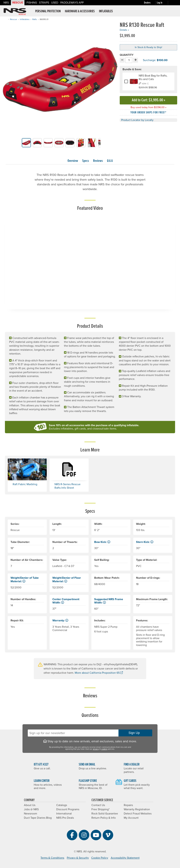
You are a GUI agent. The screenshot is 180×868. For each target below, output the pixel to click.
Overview (73, 161)
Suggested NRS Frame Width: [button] (109, 601)
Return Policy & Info (104, 818)
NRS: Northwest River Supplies (15, 12)
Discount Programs (68, 809)
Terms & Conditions (52, 858)
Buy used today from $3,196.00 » (148, 107)
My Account (131, 818)
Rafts (35, 19)
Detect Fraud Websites (138, 814)
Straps (44, 3)
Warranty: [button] (60, 621)
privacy (96, 749)
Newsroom (30, 814)
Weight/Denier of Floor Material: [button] (67, 580)
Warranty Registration (137, 809)
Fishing (32, 3)
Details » (124, 30)
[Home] (6, 19)
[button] (18, 143)
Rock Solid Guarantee (105, 814)
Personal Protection (48, 11)
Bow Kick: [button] (102, 542)
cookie (104, 749)
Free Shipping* (100, 809)
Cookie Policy (100, 858)
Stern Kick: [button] (145, 542)
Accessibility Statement (125, 858)
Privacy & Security (78, 858)
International (64, 814)
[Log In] (163, 3)
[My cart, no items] (173, 3)
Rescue (18, 3)
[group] (60, 80)
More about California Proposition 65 (99, 673)
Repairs (128, 805)
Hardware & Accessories (80, 11)
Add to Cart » (149, 100)
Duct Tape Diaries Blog (38, 818)
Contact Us (98, 805)
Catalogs (62, 805)
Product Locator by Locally (137, 120)
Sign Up (135, 733)
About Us (30, 805)
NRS (6, 3)
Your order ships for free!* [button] (148, 113)
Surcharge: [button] (148, 60)
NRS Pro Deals (65, 818)
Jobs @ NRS (31, 809)
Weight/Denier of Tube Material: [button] (25, 580)
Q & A (110, 161)
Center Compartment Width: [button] (66, 601)
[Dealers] (150, 3)
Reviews (98, 161)
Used (55, 3)
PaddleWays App (72, 3)
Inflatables (106, 11)
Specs (86, 161)
